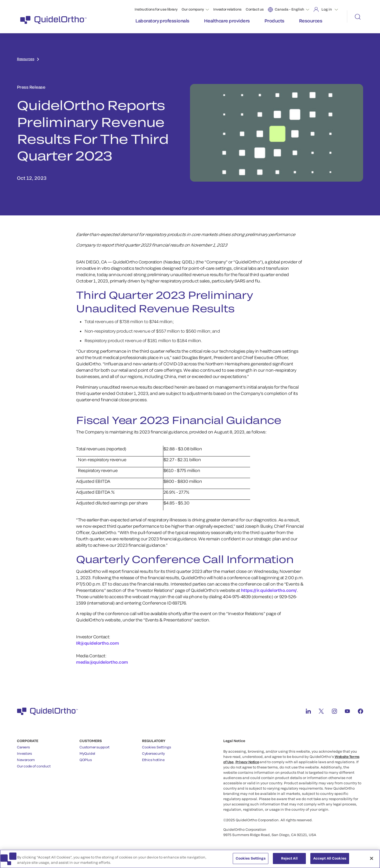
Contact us (255, 9)
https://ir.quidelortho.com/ (269, 590)
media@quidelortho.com (102, 662)
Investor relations (227, 9)
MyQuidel (87, 753)
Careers (23, 747)
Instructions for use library (156, 9)
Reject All (289, 861)
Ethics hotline (153, 760)
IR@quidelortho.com (98, 643)
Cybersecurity (153, 753)
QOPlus (86, 760)
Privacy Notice (247, 762)
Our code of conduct (34, 766)
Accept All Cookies (330, 861)
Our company (193, 9)
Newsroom (26, 760)
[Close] (372, 861)
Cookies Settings (156, 747)
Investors (24, 753)
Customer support (94, 747)
